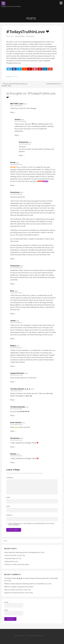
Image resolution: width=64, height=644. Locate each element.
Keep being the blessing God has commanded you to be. (24, 552)
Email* (14, 612)
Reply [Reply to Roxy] (12, 314)
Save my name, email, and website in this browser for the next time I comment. (31, 524)
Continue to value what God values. (17, 564)
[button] (62, 3)
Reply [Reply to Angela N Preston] (12, 382)
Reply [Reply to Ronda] (12, 185)
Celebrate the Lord (11, 561)
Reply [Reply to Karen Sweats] (12, 431)
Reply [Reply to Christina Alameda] (12, 415)
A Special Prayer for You (13, 558)
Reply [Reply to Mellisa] (12, 366)
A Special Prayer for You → (54, 84)
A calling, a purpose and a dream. (22, 587)
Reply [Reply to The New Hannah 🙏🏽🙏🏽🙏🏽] (12, 400)
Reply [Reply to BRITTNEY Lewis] (12, 112)
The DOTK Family (20, 36)
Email (8, 506)
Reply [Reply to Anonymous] (21, 155)
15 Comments (30, 36)
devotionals (15, 77)
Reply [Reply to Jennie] (12, 339)
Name (8, 497)
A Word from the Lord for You (15, 555)
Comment (10, 478)
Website (9, 515)
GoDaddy (47, 636)
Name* (14, 605)
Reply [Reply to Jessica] (17, 135)
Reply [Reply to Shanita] (12, 462)
